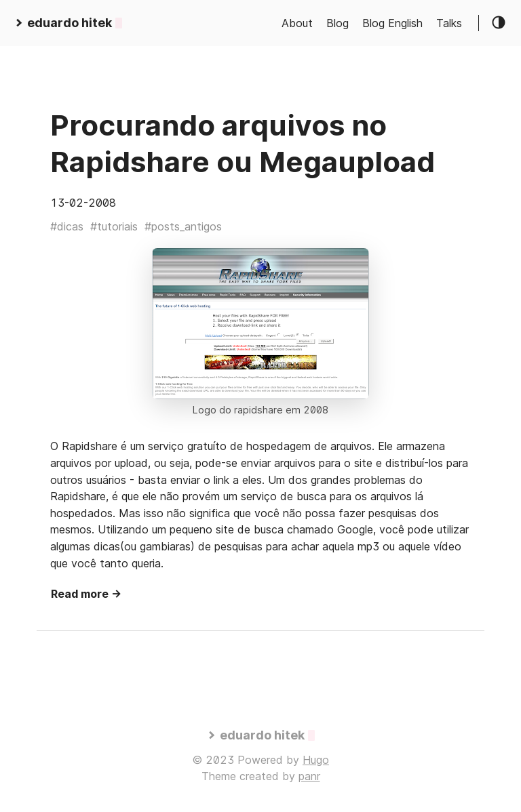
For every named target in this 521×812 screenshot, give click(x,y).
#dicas (67, 226)
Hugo (316, 760)
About (297, 23)
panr (309, 776)
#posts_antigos (183, 226)
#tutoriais (114, 226)
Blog (337, 23)
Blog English (392, 23)
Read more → (86, 594)
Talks (449, 23)
